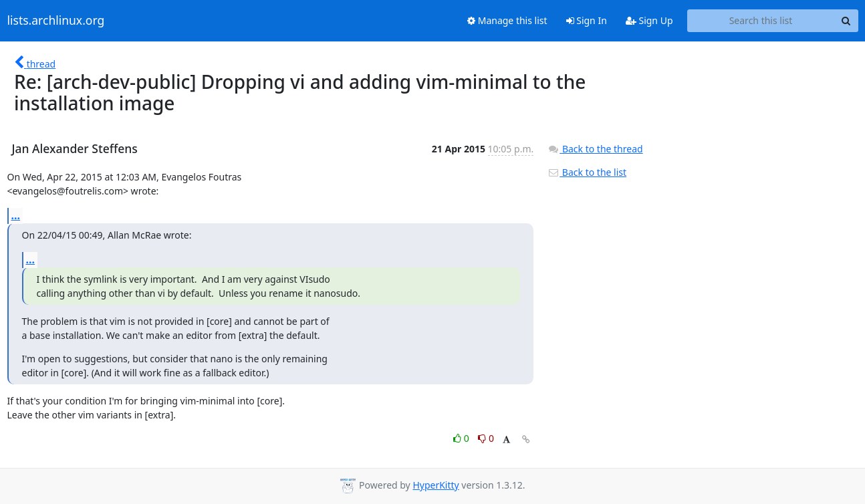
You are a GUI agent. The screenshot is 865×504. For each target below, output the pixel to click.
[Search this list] (761, 21)
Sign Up (649, 20)
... (16, 215)
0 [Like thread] (462, 438)
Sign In (587, 20)
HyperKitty (436, 485)
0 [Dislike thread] (486, 438)
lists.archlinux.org (56, 21)
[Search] (846, 21)
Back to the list (587, 172)
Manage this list (507, 20)
